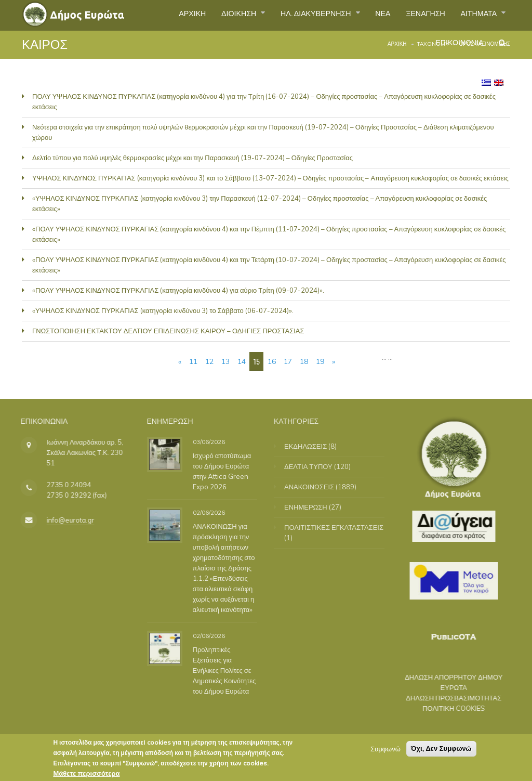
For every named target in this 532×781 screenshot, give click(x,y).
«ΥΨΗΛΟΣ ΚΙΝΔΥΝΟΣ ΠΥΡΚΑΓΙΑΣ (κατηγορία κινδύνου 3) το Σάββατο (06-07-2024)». (163, 310)
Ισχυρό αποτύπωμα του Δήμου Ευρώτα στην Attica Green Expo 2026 (218, 471)
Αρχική (397, 44)
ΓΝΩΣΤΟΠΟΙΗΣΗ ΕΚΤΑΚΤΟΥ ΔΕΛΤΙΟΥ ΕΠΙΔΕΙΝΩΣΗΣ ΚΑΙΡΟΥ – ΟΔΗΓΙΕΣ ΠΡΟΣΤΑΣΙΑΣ (168, 331)
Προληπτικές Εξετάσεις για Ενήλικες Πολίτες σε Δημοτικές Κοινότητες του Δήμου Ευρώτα (221, 670)
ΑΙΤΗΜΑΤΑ (476, 15)
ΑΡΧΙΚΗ (158, 15)
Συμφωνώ (385, 749)
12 (209, 361)
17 (288, 361)
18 (304, 361)
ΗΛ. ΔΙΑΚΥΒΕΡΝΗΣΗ (296, 15)
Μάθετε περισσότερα (86, 773)
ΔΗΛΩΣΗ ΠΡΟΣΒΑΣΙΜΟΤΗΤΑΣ (445, 698)
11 (193, 361)
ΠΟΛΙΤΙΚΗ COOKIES (445, 708)
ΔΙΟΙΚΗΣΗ (210, 15)
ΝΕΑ (369, 15)
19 (320, 361)
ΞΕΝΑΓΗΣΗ (416, 15)
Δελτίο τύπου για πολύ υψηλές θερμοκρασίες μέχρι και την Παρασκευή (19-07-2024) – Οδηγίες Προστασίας (192, 158)
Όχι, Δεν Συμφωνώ (441, 749)
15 (257, 361)
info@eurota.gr (62, 520)
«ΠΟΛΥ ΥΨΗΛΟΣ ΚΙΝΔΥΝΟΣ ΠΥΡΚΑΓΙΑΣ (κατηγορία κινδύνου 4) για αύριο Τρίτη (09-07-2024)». (178, 290)
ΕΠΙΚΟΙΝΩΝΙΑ (454, 49)
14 (242, 361)
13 (225, 361)
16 (272, 361)
